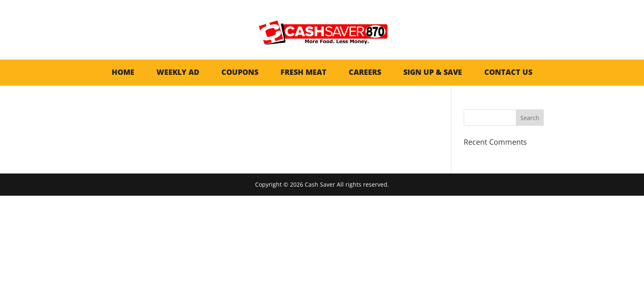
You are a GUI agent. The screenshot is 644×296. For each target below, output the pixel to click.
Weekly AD (178, 72)
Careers (365, 72)
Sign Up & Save (433, 72)
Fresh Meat (304, 72)
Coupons (240, 72)
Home (123, 72)
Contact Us (508, 72)
